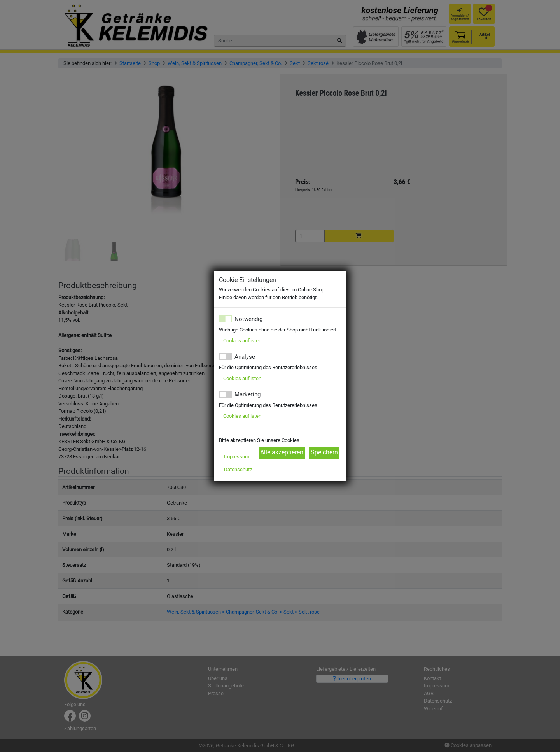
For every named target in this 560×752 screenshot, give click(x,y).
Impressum (237, 457)
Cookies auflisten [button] (242, 341)
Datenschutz (238, 469)
